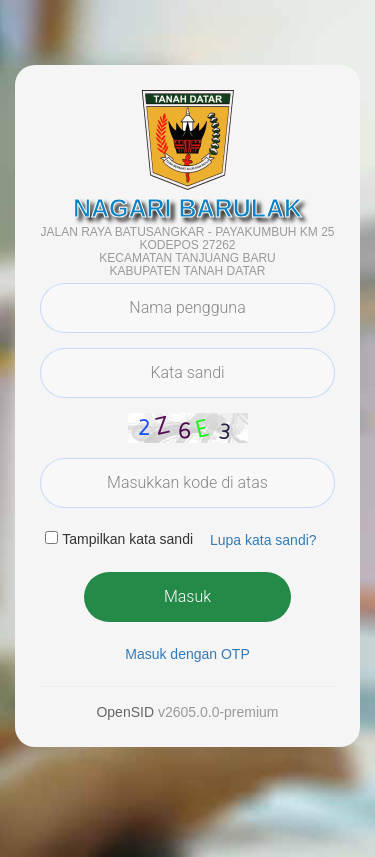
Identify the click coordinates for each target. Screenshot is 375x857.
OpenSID (125, 712)
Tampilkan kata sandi (127, 539)
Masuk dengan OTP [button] (187, 654)
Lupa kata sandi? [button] (263, 540)
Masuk (187, 596)
